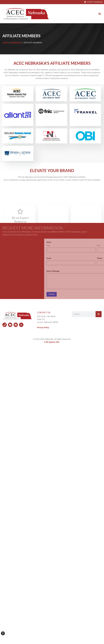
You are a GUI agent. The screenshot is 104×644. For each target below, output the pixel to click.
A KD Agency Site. (52, 342)
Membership (16, 43)
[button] (100, 14)
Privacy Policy (43, 328)
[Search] (99, 314)
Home (5, 43)
